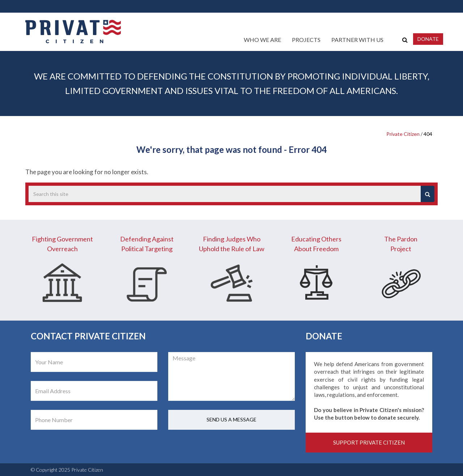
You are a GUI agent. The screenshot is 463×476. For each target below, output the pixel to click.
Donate (428, 39)
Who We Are (262, 40)
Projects (306, 40)
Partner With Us (357, 40)
